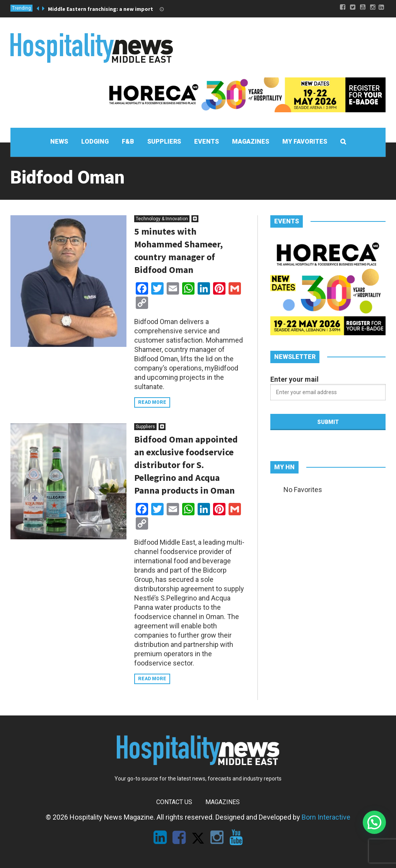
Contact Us (174, 802)
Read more (152, 402)
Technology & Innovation (162, 219)
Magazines (223, 802)
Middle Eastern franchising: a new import (101, 9)
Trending (21, 8)
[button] (374, 822)
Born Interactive (326, 817)
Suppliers (145, 427)
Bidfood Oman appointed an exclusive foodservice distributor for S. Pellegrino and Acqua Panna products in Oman (186, 465)
